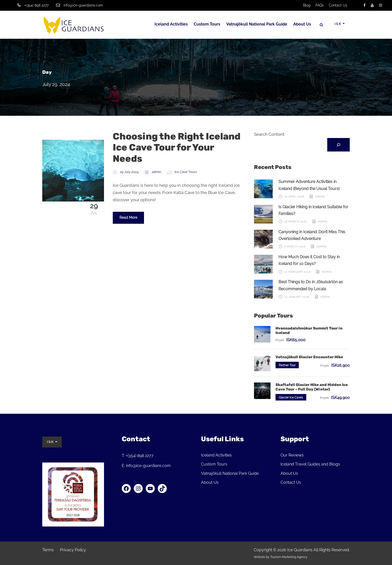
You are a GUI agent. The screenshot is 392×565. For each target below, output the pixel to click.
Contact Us (338, 5)
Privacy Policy (73, 550)
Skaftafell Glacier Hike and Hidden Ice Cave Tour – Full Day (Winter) (312, 387)
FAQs (320, 5)
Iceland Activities (171, 24)
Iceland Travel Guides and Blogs (310, 464)
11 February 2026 (297, 272)
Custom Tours (207, 24)
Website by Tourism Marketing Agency (281, 557)
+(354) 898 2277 (36, 5)
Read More (128, 217)
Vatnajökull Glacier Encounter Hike (309, 357)
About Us (302, 24)
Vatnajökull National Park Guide (257, 24)
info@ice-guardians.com (83, 5)
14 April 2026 (294, 197)
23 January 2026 (297, 297)
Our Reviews (292, 455)
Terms (48, 550)
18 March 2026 (296, 222)
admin (156, 172)
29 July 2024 (129, 172)
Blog (307, 5)
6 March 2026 (295, 247)
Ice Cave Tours (186, 172)
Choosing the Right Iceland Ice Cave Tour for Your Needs (177, 147)
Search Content (269, 134)
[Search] (338, 145)
